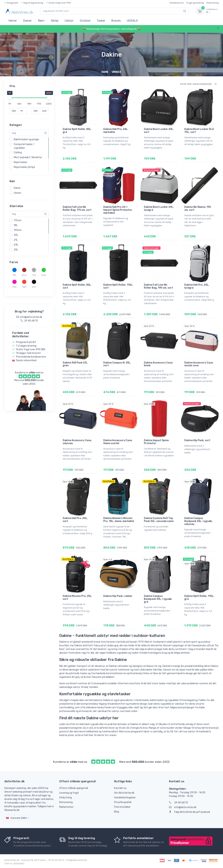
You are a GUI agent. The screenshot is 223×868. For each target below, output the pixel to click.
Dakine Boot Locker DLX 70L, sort (199, 131)
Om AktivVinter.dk (124, 793)
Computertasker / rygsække (24, 146)
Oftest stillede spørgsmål (74, 788)
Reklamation (66, 807)
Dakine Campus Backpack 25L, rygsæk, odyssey (198, 521)
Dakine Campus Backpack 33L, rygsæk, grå (158, 599)
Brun (24, 275)
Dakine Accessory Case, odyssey (77, 442)
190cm (18, 230)
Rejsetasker (20, 162)
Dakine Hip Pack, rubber (118, 596)
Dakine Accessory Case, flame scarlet (118, 442)
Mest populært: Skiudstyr (28, 157)
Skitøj (55, 21)
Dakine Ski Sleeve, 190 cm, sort (198, 208)
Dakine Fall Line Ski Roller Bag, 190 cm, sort (158, 286)
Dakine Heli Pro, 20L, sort (75, 520)
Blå (14, 275)
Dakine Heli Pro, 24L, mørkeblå (116, 131)
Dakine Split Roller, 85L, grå (77, 131)
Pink (15, 287)
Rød (24, 287)
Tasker (101, 21)
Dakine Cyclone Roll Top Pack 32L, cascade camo (159, 520)
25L (16, 250)
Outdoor (85, 21)
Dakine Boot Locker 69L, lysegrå (159, 208)
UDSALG (132, 21)
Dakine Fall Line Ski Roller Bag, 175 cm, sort (77, 208)
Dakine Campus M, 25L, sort (117, 364)
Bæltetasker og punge (26, 139)
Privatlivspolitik (123, 802)
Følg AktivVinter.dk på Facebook (190, 812)
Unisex (18, 193)
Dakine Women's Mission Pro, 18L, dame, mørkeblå (119, 520)
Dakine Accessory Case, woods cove (199, 364)
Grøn (44, 275)
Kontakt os (120, 788)
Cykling (18, 152)
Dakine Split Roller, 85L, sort (77, 286)
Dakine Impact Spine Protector (156, 442)
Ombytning (66, 798)
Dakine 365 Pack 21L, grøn (75, 364)
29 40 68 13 (178, 803)
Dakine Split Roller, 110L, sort (118, 286)
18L (16, 225)
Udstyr (69, 21)
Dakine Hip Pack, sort (197, 440)
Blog (117, 812)
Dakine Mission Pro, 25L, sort (77, 598)
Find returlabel (122, 807)
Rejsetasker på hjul (24, 167)
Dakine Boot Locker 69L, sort (159, 131)
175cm (18, 220)
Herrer (13, 21)
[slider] (10, 98)
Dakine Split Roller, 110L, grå (199, 598)
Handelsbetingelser (125, 798)
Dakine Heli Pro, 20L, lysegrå (197, 286)
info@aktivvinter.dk (183, 807)
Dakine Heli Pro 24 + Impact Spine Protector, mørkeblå (118, 210)
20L (16, 235)
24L (16, 245)
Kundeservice (177, 3)
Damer (27, 21)
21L (16, 240)
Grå (34, 275)
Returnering (213, 3)
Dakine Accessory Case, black (158, 364)
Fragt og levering (195, 3)
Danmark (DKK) (16, 818)
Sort (34, 287)
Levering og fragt (69, 793)
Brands (116, 21)
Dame (17, 188)
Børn (41, 21)
